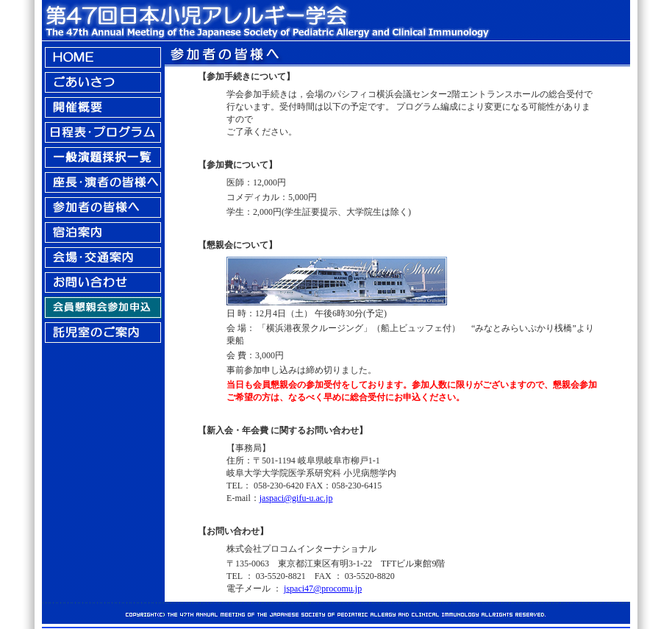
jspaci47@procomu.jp (323, 589)
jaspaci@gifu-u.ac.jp (296, 498)
